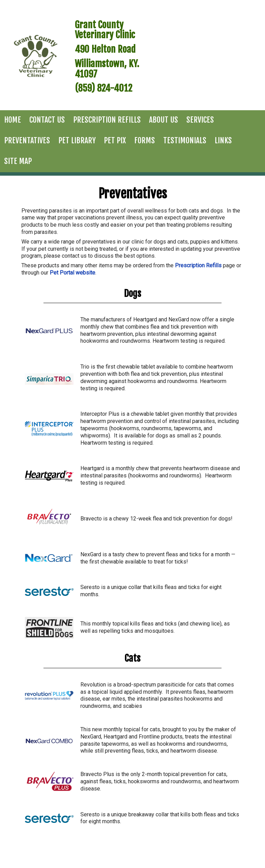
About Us (164, 120)
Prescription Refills (107, 120)
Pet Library (77, 140)
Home (13, 120)
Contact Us (47, 120)
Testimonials (185, 140)
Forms (145, 140)
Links (223, 140)
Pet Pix (115, 140)
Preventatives (27, 140)
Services (200, 120)
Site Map (18, 161)
